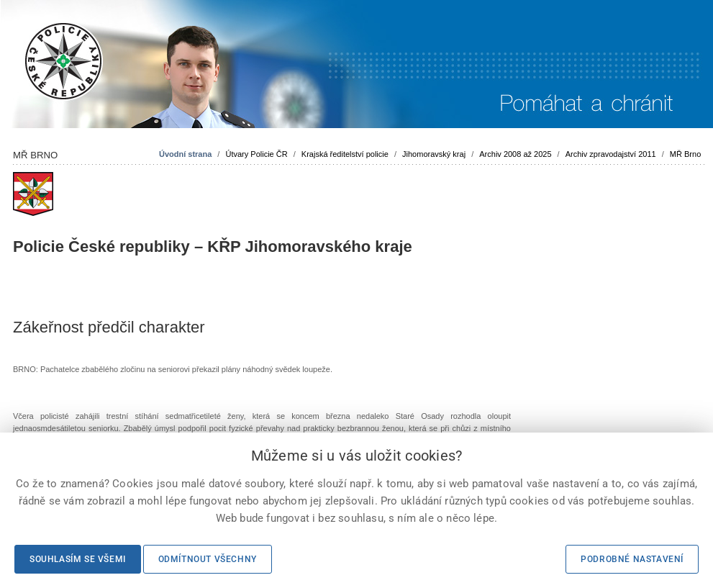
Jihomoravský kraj (434, 154)
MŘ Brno (685, 154)
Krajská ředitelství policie (345, 154)
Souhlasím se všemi (78, 559)
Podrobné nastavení (632, 559)
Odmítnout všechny (208, 559)
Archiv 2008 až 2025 (515, 154)
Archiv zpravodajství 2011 (611, 154)
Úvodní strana (185, 154)
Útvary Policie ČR (256, 154)
